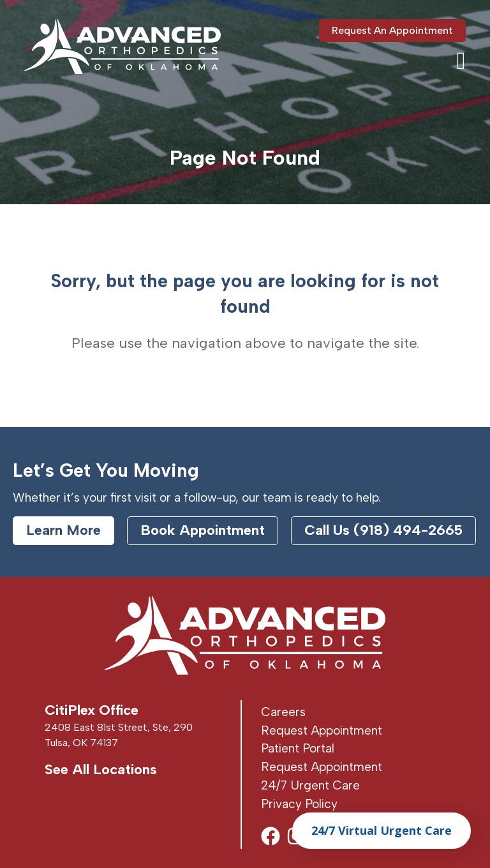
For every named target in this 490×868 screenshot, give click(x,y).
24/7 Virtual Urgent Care (382, 830)
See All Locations (101, 769)
